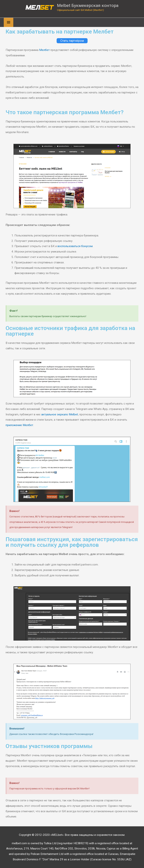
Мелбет (44, 50)
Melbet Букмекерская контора (88, 6)
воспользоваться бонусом (75, 246)
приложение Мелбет (19, 425)
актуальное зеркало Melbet (60, 414)
